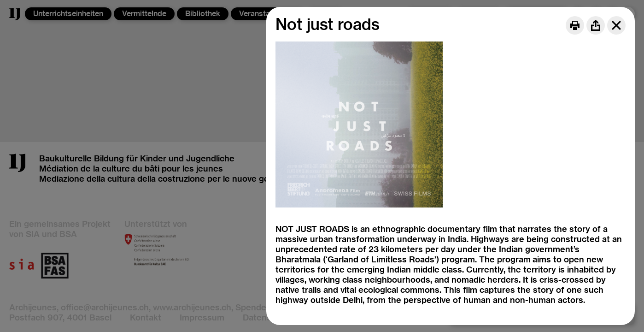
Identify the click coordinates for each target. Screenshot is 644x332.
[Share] (596, 25)
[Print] (575, 25)
